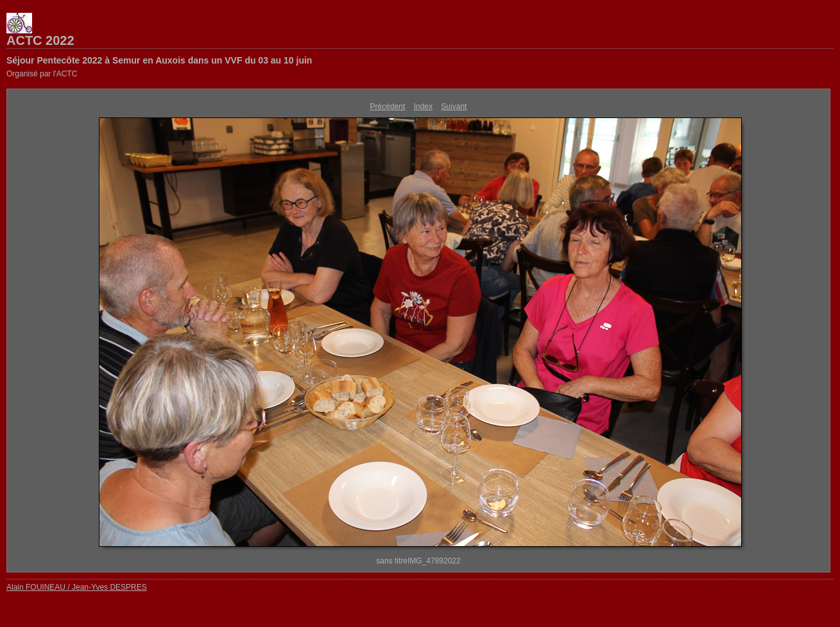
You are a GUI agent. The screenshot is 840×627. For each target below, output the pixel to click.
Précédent (388, 107)
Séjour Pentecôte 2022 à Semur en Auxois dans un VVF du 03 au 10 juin (159, 60)
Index (423, 107)
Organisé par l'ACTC (42, 74)
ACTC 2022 (40, 40)
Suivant (454, 107)
